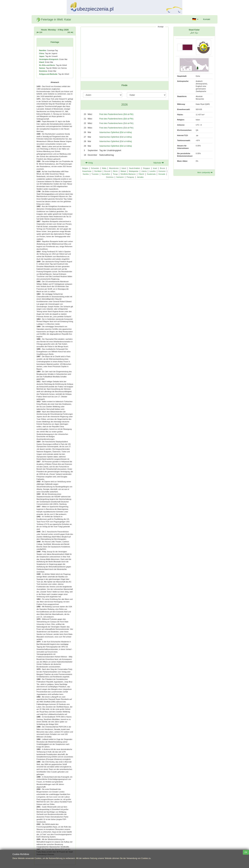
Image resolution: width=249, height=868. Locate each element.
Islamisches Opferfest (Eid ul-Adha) (116, 132)
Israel (155, 168)
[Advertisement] (125, 52)
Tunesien (95, 174)
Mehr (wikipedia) (205, 172)
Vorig (89, 163)
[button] (195, 19)
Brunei (162, 168)
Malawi (123, 171)
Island (124, 168)
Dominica (110, 177)
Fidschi (141, 174)
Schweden (95, 168)
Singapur (146, 168)
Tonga (115, 174)
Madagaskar (134, 171)
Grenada (162, 174)
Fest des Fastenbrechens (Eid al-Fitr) (116, 114)
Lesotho (153, 171)
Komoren (162, 171)
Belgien (85, 168)
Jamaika (140, 177)
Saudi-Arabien (135, 168)
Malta (104, 168)
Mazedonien (114, 168)
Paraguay (130, 177)
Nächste (158, 163)
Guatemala (151, 174)
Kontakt (207, 19)
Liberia (144, 171)
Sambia (86, 174)
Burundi (107, 171)
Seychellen (106, 174)
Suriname (120, 177)
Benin (115, 171)
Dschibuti (98, 171)
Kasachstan (87, 171)
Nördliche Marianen (128, 174)
